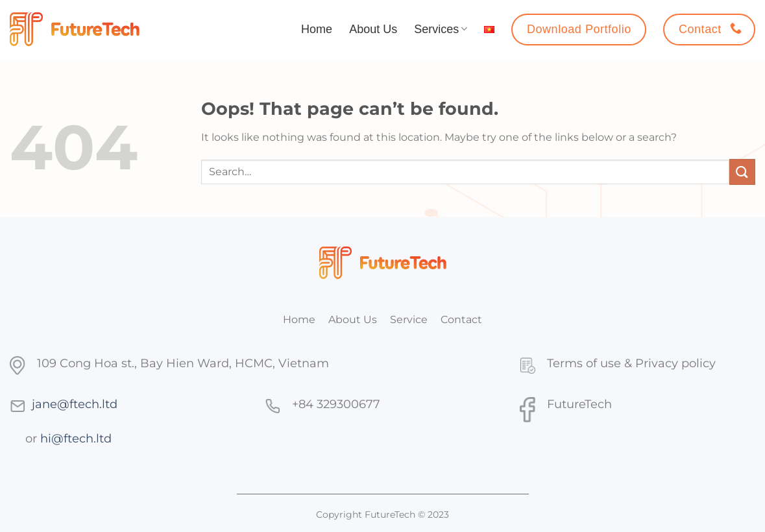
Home (317, 29)
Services (441, 29)
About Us (373, 29)
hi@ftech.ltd (76, 438)
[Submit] (742, 172)
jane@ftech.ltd (75, 404)
